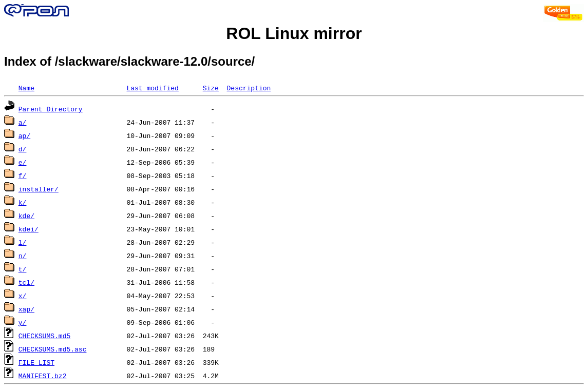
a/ (23, 122)
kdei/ (29, 229)
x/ (23, 296)
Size (211, 88)
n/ (23, 256)
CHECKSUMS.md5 (44, 336)
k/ (23, 202)
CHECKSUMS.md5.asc (53, 349)
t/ (23, 269)
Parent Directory (51, 109)
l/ (23, 242)
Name (26, 88)
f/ (23, 175)
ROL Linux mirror (294, 33)
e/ (23, 162)
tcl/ (26, 282)
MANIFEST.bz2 (43, 376)
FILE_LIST (36, 362)
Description (249, 88)
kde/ (26, 216)
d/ (23, 149)
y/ (23, 322)
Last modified (152, 88)
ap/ (24, 135)
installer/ (39, 189)
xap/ (26, 309)
